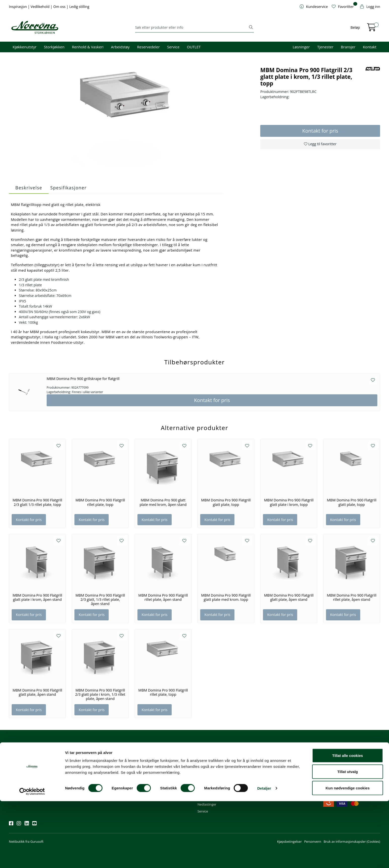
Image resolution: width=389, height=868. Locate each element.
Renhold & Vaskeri (88, 47)
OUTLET (194, 47)
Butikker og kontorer (152, 778)
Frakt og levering (210, 784)
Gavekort (204, 798)
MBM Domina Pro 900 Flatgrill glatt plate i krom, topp (289, 502)
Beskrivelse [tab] (29, 188)
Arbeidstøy (120, 47)
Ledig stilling (79, 7)
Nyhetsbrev (20, 751)
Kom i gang (206, 764)
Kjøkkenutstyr (25, 47)
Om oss (60, 7)
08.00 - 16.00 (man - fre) (154, 771)
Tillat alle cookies (348, 822)
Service (173, 47)
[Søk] (192, 28)
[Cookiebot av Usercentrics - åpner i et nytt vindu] (32, 858)
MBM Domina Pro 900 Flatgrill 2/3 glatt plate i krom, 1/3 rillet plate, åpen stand (100, 695)
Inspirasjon (18, 7)
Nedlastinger (207, 804)
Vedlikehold (40, 7)
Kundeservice (210, 751)
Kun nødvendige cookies (348, 855)
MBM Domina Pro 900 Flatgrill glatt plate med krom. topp (226, 597)
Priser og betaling (210, 778)
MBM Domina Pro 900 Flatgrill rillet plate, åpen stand (163, 597)
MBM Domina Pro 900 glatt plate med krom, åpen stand (163, 502)
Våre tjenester (271, 764)
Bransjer (348, 47)
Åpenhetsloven (271, 778)
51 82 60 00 (145, 764)
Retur (202, 791)
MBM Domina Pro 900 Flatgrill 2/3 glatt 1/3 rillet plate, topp (37, 502)
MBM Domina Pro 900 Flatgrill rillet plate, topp (100, 502)
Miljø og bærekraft (274, 771)
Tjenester (325, 47)
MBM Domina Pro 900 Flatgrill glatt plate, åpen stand (289, 597)
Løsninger (301, 47)
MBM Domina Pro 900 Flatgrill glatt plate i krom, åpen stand (37, 597)
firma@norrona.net (151, 757)
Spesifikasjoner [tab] (68, 188)
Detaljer (264, 855)
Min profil (205, 757)
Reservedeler (148, 47)
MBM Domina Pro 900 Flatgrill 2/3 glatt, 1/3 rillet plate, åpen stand (100, 600)
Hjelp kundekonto (211, 771)
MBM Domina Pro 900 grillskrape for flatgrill (83, 379)
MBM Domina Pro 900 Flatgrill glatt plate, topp (226, 502)
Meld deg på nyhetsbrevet (33, 773)
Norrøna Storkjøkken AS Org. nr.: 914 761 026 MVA (155, 787)
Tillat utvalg (347, 839)
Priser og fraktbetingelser (343, 771)
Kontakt (370, 47)
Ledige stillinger (272, 784)
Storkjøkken (54, 47)
